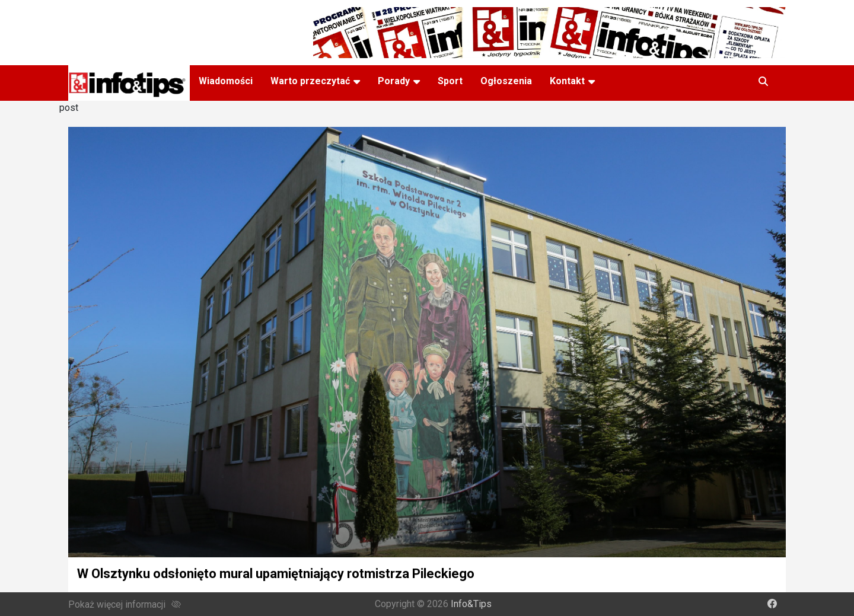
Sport (450, 81)
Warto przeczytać (310, 81)
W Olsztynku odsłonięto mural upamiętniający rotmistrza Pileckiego (276, 574)
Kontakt (567, 81)
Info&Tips (471, 604)
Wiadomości (226, 81)
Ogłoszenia (506, 81)
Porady (394, 81)
